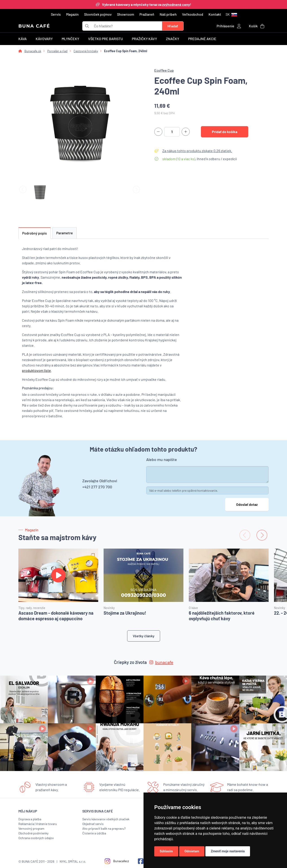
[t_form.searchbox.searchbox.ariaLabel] (127, 26)
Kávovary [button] (44, 39)
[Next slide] (136, 190)
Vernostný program (31, 828)
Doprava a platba (30, 819)
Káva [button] (23, 39)
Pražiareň (147, 14)
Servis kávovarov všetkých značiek (106, 819)
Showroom (126, 14)
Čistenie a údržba (94, 833)
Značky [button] (173, 39)
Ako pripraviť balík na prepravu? (104, 828)
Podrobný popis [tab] (35, 233)
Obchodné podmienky (33, 833)
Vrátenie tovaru (46, 824)
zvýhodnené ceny (176, 4)
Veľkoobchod (193, 14)
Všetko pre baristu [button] (105, 39)
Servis (56, 14)
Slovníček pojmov (98, 14)
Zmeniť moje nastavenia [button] (228, 851)
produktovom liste (36, 370)
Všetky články (144, 636)
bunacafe (161, 662)
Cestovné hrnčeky (86, 51)
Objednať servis (93, 824)
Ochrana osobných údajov (36, 838)
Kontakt (215, 14)
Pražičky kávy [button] (144, 39)
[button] (231, 14)
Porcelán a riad (57, 51)
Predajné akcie (202, 39)
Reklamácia (26, 824)
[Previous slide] (23, 190)
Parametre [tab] (65, 233)
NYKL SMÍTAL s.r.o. (73, 861)
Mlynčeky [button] (70, 39)
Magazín (72, 14)
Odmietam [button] (192, 851)
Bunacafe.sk (33, 51)
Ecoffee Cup (164, 70)
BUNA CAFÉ (34, 26)
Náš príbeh (168, 14)
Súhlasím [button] (166, 851)
